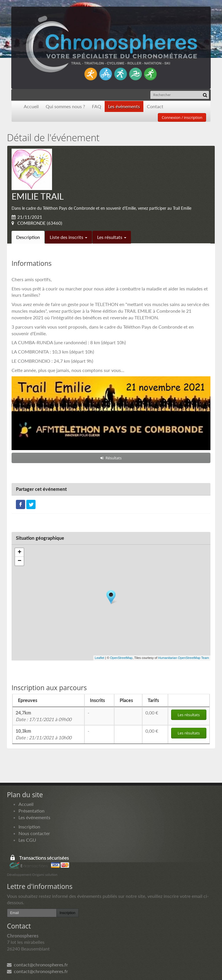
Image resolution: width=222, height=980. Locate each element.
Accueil (31, 106)
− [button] (20, 561)
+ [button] (20, 552)
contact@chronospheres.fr (37, 965)
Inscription (29, 827)
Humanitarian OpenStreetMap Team (184, 658)
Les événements (34, 817)
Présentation (32, 811)
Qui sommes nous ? (65, 106)
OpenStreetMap (121, 658)
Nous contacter (34, 833)
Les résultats (112, 237)
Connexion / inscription (182, 117)
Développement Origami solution (32, 875)
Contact (155, 106)
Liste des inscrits (69, 237)
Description (28, 237)
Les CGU (27, 840)
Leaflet (100, 658)
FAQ (97, 106)
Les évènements (124, 106)
